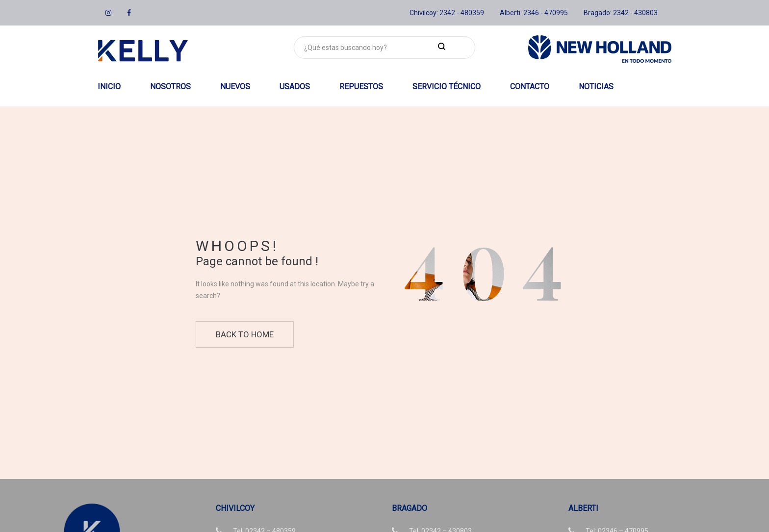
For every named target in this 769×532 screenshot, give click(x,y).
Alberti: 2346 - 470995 (534, 13)
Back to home (245, 334)
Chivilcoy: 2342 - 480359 (447, 13)
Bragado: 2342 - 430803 (621, 13)
